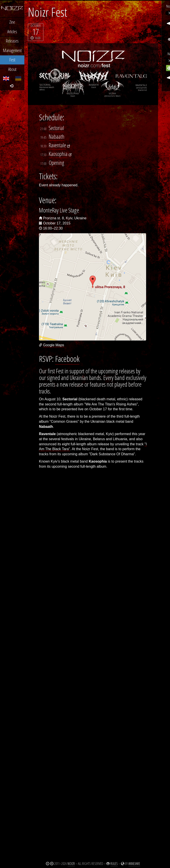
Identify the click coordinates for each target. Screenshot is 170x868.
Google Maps (53, 345)
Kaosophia (58, 154)
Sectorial (56, 128)
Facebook (67, 359)
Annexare (134, 864)
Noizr (71, 864)
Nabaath (57, 137)
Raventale (57, 145)
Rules (114, 864)
